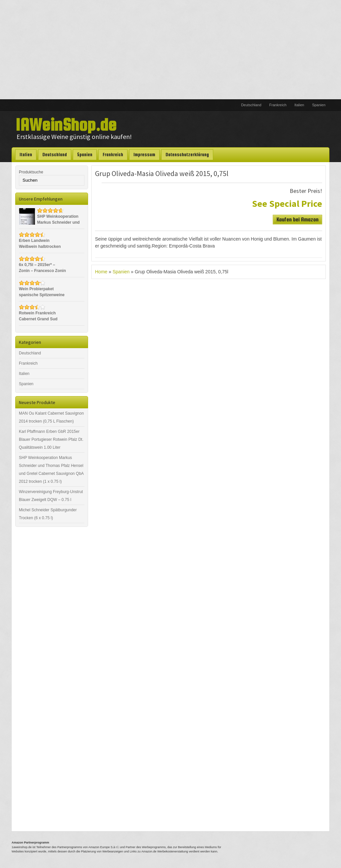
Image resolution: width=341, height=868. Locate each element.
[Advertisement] (170, 50)
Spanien (319, 105)
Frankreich (278, 105)
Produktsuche (31, 172)
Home (101, 272)
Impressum (144, 155)
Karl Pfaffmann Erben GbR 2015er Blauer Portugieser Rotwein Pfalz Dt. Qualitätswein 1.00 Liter (51, 439)
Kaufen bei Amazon (297, 219)
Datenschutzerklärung (187, 155)
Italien (299, 105)
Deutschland (251, 105)
